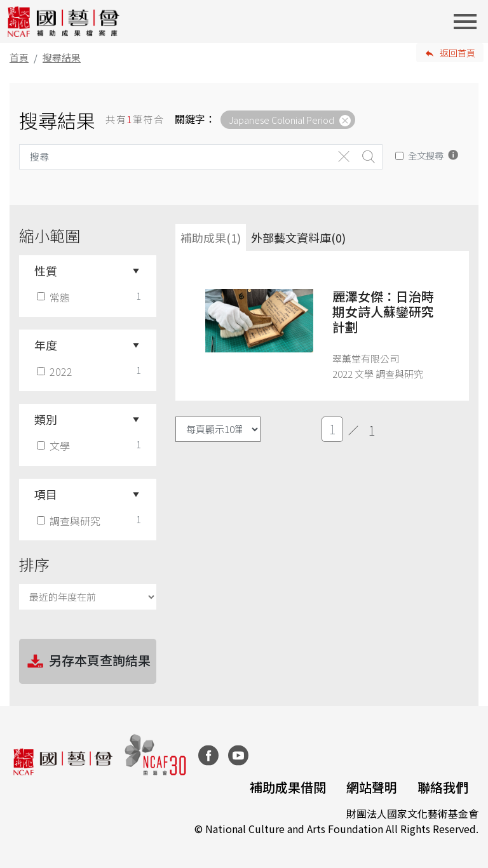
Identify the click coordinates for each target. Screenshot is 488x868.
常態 (55, 297)
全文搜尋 (426, 155)
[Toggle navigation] (469, 22)
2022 (56, 371)
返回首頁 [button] (457, 53)
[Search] (175, 157)
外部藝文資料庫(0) (298, 237)
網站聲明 (372, 787)
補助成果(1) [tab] (211, 237)
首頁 (19, 57)
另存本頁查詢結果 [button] (88, 662)
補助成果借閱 (288, 787)
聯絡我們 (443, 787)
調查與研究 (70, 521)
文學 (55, 446)
